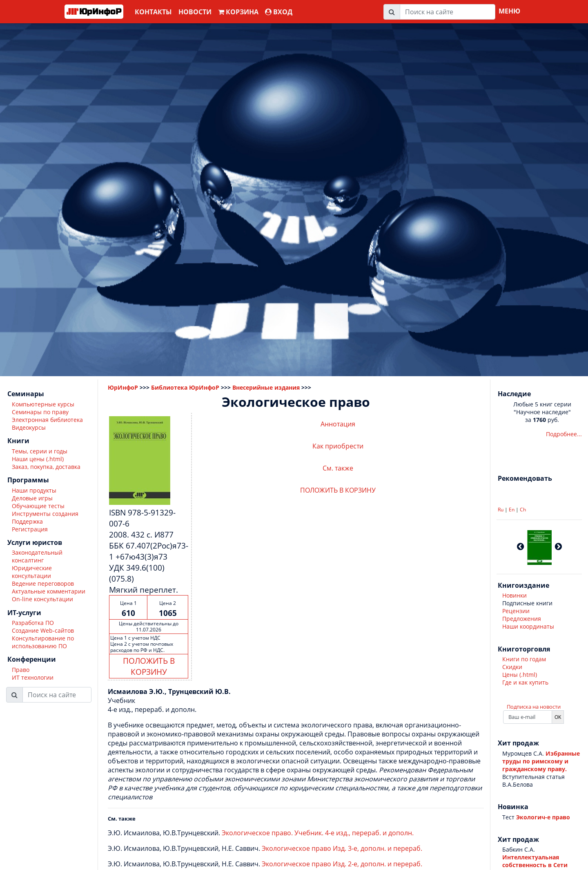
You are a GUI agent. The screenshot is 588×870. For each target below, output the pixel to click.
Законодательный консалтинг (37, 556)
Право (21, 670)
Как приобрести (338, 446)
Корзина (238, 12)
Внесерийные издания (266, 387)
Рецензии (516, 611)
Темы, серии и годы (40, 451)
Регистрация (30, 529)
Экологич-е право (543, 817)
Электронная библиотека (47, 420)
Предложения (522, 619)
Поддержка (27, 521)
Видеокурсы (29, 427)
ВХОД (279, 12)
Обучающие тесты (38, 506)
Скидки (512, 667)
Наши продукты (34, 490)
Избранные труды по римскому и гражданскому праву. (541, 761)
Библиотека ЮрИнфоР (185, 387)
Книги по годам (524, 659)
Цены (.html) (520, 675)
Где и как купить (525, 682)
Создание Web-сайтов (43, 630)
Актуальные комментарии (49, 591)
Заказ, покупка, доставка (46, 467)
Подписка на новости (534, 707)
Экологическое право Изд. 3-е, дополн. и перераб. (342, 848)
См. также (338, 468)
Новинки (514, 595)
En (512, 510)
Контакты (153, 12)
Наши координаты (528, 626)
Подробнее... (564, 434)
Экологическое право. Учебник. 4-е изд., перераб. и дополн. (318, 833)
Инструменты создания (45, 514)
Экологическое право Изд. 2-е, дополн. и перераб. (342, 864)
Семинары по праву (40, 412)
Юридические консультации (32, 572)
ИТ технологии (33, 677)
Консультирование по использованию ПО (43, 642)
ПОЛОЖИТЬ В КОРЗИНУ (149, 666)
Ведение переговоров (43, 583)
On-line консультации (42, 599)
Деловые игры (32, 498)
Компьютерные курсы (43, 404)
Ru (501, 510)
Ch (523, 510)
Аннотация (338, 424)
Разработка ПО (33, 623)
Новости (195, 12)
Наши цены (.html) (38, 459)
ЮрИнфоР (123, 387)
